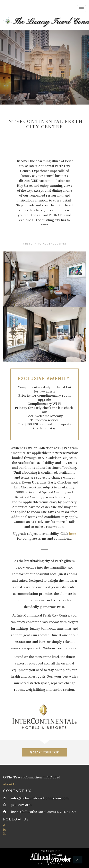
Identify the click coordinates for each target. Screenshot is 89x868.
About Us (10, 784)
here (72, 534)
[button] (78, 860)
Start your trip (45, 752)
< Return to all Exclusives (45, 243)
